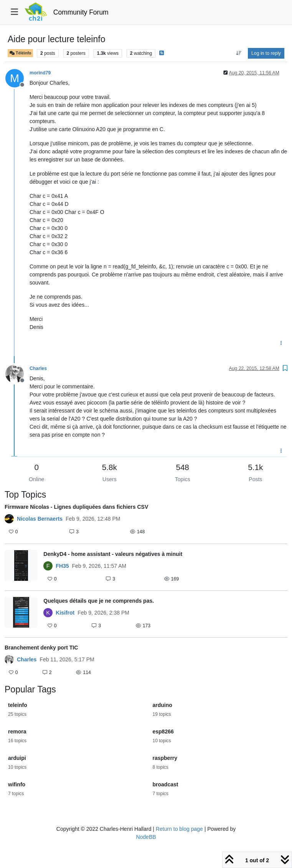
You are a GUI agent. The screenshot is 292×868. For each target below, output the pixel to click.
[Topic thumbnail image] (21, 567)
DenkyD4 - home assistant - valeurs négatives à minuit (113, 554)
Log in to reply (266, 53)
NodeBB (146, 837)
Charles (38, 368)
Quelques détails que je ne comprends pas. (99, 601)
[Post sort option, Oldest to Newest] (238, 53)
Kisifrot (65, 613)
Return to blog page (179, 829)
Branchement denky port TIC (41, 648)
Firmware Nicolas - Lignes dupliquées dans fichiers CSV (76, 507)
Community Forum (81, 12)
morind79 (40, 73)
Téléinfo (20, 53)
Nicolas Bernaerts (40, 519)
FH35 (62, 566)
